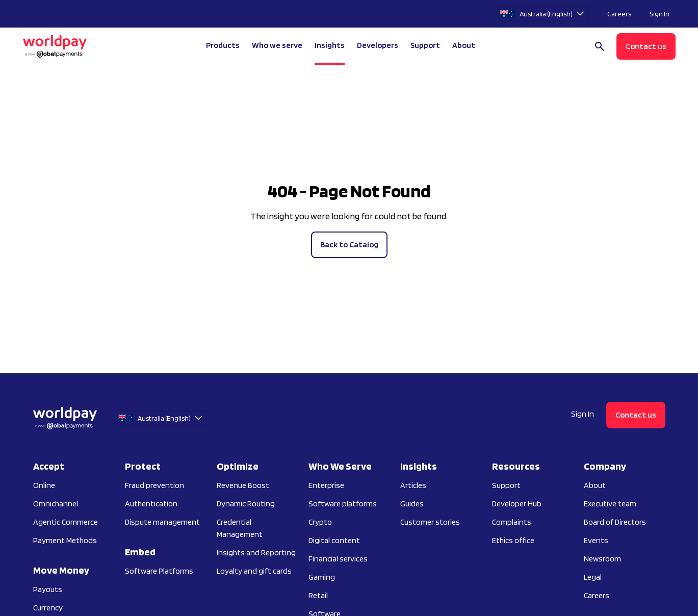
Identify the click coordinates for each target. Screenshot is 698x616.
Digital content (334, 540)
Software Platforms (159, 571)
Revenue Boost (243, 485)
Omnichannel (56, 504)
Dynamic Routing (246, 504)
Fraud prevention (154, 485)
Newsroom (602, 559)
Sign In (660, 14)
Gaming (322, 577)
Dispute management (162, 522)
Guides (412, 504)
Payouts (48, 589)
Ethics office (513, 540)
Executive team (610, 504)
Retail (318, 595)
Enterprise (326, 485)
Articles (413, 485)
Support (425, 45)
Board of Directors (615, 522)
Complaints (512, 522)
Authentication (151, 504)
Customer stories (430, 522)
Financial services (338, 559)
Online (44, 485)
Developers (378, 45)
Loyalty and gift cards (254, 571)
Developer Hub (517, 504)
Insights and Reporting (256, 553)
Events (596, 540)
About (595, 485)
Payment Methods (65, 540)
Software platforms (343, 504)
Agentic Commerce (66, 522)
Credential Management (240, 528)
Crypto (320, 522)
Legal (593, 577)
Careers (619, 14)
